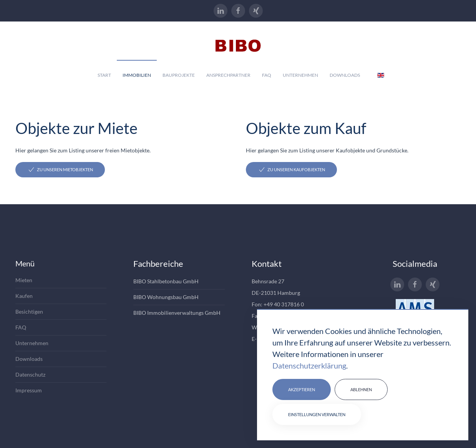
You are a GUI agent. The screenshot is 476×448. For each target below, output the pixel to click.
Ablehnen (361, 389)
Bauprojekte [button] (179, 75)
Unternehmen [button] (300, 75)
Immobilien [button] (137, 75)
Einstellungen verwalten (317, 414)
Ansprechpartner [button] (228, 75)
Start (104, 75)
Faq (267, 75)
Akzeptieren (302, 389)
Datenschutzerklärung (309, 365)
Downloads (345, 75)
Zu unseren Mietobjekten (60, 170)
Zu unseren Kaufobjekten (291, 170)
